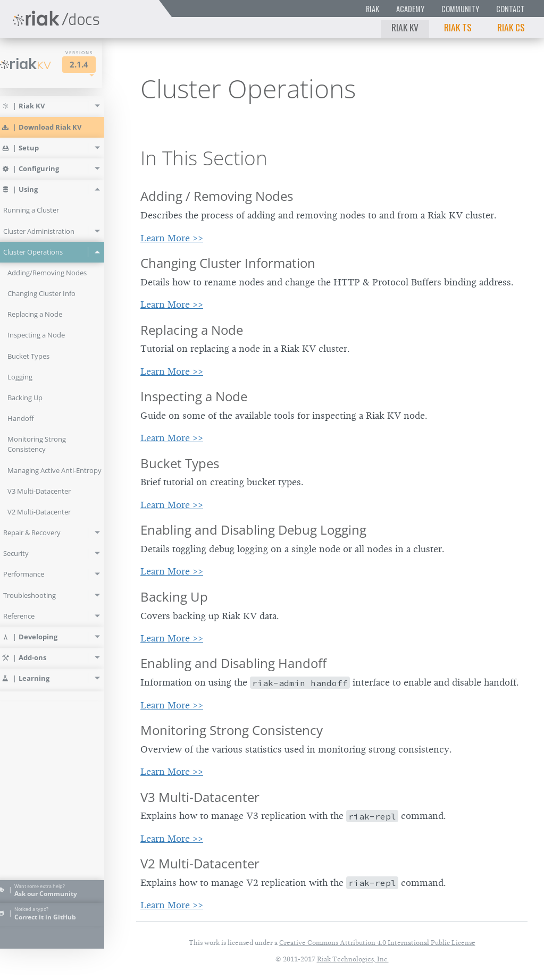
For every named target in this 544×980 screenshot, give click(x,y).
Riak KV (405, 27)
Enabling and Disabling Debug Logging (253, 530)
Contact (510, 9)
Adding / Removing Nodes (217, 196)
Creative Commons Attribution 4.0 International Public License (377, 943)
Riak (373, 9)
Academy (410, 9)
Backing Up (174, 597)
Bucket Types (180, 463)
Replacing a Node (192, 330)
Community (460, 9)
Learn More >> (172, 238)
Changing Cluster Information (228, 263)
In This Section (204, 158)
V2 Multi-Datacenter (200, 863)
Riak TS (458, 27)
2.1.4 (94, 65)
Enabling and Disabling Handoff (233, 663)
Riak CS (511, 27)
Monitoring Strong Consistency (232, 730)
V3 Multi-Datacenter (200, 797)
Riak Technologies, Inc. (353, 959)
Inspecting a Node (194, 396)
